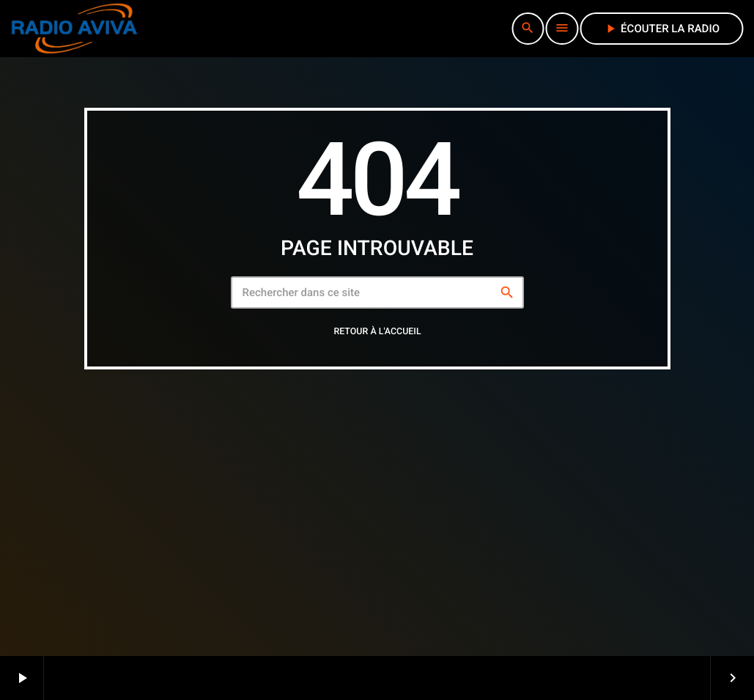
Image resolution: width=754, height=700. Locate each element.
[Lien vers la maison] (74, 29)
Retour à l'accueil (377, 332)
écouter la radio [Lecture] (661, 29)
